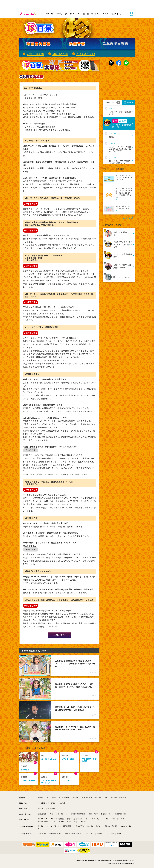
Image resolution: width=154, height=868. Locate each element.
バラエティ (59, 14)
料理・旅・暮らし (116, 14)
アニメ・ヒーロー (75, 14)
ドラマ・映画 (49, 14)
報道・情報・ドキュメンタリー (92, 14)
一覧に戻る (59, 635)
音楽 (66, 14)
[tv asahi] (29, 14)
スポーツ (106, 14)
